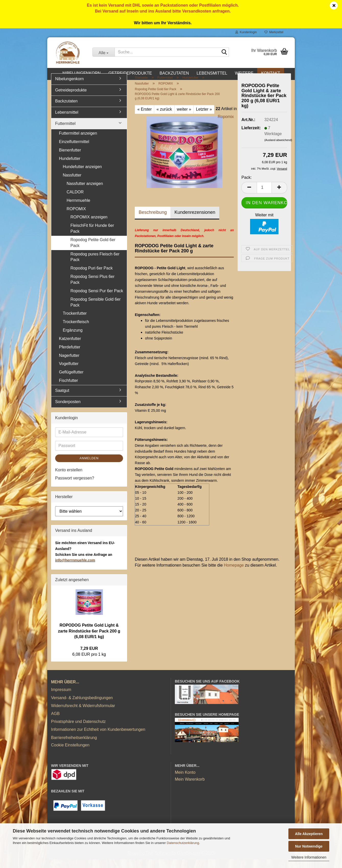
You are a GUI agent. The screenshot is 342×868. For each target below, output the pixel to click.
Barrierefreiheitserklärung (74, 746)
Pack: (247, 186)
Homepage (234, 574)
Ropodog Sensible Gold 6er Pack (96, 311)
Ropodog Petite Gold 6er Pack (93, 252)
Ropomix (226, 126)
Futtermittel (65, 132)
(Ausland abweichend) (278, 149)
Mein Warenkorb (190, 788)
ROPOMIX (76, 218)
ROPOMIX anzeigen (89, 226)
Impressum (61, 699)
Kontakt (271, 73)
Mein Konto (185, 781)
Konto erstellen (69, 479)
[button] (249, 196)
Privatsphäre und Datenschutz (78, 730)
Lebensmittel (212, 73)
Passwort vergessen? (75, 487)
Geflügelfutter (71, 381)
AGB (55, 723)
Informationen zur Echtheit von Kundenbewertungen (98, 738)
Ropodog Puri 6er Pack (91, 277)
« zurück (164, 118)
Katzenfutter (70, 348)
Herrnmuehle (78, 209)
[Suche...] (103, 52)
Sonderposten (68, 410)
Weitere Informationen (309, 857)
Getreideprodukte (130, 73)
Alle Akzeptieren (309, 834)
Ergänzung (73, 339)
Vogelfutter (69, 373)
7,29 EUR (89, 657)
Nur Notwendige (309, 846)
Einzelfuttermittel (74, 150)
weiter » (184, 118)
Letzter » (204, 118)
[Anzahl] (264, 196)
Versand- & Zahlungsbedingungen (82, 706)
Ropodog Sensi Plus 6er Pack (93, 288)
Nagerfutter (69, 364)
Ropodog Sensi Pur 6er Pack (97, 300)
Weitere (244, 73)
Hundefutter (70, 167)
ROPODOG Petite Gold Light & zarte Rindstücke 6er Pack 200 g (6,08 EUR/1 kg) (89, 640)
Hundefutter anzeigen (82, 176)
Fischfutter (69, 389)
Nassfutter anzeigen (85, 192)
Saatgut (62, 399)
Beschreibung (153, 221)
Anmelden (89, 467)
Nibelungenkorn (81, 73)
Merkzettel (274, 32)
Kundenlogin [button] (246, 32)
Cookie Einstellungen (70, 754)
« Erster (144, 118)
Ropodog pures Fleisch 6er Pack (95, 266)
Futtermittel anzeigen (78, 142)
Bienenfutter (70, 159)
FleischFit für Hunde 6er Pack (92, 237)
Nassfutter (72, 184)
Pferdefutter (70, 356)
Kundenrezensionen (195, 221)
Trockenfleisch (76, 331)
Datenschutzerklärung (183, 843)
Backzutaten (174, 73)
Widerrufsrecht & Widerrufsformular (83, 714)
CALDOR (75, 201)
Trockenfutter (75, 322)
